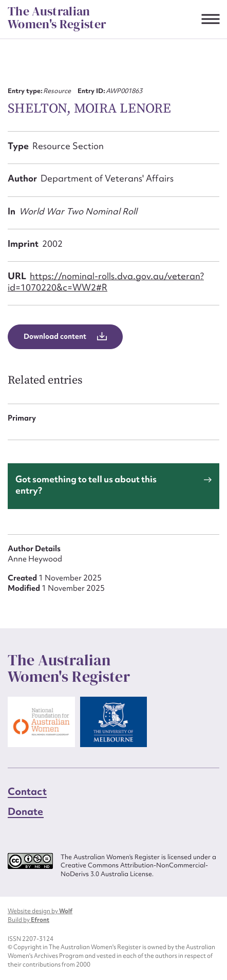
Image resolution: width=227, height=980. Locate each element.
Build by (29, 920)
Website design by (40, 911)
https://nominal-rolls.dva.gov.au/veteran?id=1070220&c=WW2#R (106, 282)
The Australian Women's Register (57, 18)
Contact (27, 791)
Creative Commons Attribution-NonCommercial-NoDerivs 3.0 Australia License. (134, 870)
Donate (26, 811)
